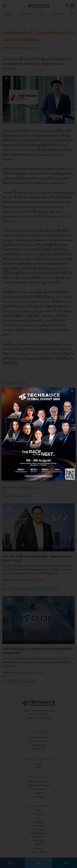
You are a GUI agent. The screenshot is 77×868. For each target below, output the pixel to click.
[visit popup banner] (38, 434)
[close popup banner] (72, 391)
